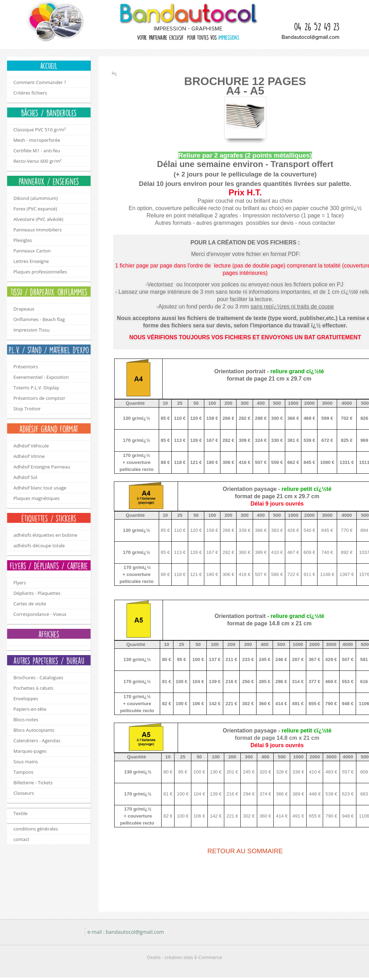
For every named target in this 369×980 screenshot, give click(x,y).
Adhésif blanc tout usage (40, 488)
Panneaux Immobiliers (37, 230)
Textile (20, 813)
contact (21, 839)
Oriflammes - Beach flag (39, 319)
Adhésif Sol (25, 477)
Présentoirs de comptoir (39, 398)
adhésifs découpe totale (39, 545)
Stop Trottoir (27, 409)
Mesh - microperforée (37, 140)
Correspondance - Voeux (40, 614)
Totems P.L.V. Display (36, 388)
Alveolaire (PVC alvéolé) (38, 219)
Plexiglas (23, 240)
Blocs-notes (26, 720)
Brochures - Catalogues (38, 677)
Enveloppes (26, 698)
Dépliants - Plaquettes (37, 593)
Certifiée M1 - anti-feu (37, 151)
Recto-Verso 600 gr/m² (37, 161)
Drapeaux (24, 309)
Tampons (23, 772)
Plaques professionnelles (40, 272)
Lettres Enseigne (31, 261)
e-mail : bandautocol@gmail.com (126, 932)
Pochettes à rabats (33, 688)
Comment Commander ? (40, 82)
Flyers (20, 583)
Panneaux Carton (32, 251)
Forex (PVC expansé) (35, 209)
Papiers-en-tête (30, 709)
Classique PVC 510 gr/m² (40, 130)
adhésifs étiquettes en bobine (45, 535)
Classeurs (24, 793)
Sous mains (26, 762)
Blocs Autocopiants (34, 730)
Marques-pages (30, 751)
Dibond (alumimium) (35, 198)
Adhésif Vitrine (29, 456)
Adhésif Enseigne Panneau (42, 467)
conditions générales (36, 829)
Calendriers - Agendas (37, 741)
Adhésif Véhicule (31, 446)
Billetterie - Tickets (33, 783)
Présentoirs (26, 367)
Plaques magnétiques (36, 498)
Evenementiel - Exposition (41, 377)
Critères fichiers (30, 93)
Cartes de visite (30, 604)
